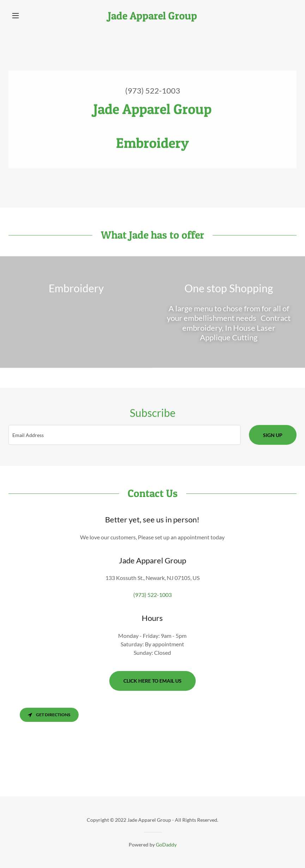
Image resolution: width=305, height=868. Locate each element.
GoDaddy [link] (166, 845)
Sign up (273, 435)
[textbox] (124, 435)
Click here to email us (152, 681)
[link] (153, 17)
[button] (30, 16)
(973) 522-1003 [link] (153, 91)
